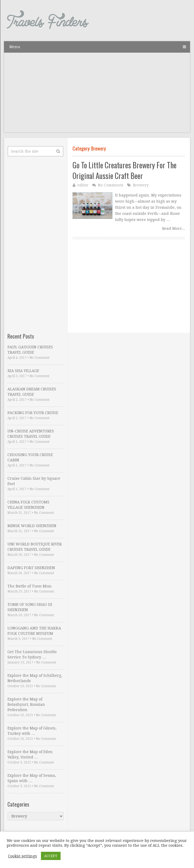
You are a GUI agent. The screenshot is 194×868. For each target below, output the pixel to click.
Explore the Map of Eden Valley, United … (30, 754)
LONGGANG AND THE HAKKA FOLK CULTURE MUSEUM (34, 631)
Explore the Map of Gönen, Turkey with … (32, 731)
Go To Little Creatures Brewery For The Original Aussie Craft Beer (125, 170)
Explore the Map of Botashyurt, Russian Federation (26, 704)
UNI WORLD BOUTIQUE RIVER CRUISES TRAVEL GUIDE (35, 547)
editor (83, 185)
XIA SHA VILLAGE (23, 371)
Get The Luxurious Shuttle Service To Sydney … (32, 654)
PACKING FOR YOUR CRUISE (33, 413)
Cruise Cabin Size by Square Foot (34, 481)
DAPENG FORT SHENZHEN (31, 568)
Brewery (141, 185)
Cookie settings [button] (22, 856)
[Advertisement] (97, 95)
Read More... (174, 228)
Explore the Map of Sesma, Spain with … (32, 778)
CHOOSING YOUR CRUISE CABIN (30, 457)
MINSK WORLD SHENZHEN (32, 526)
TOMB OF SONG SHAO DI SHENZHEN (30, 607)
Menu (15, 47)
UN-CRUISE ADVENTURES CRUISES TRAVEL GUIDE (31, 434)
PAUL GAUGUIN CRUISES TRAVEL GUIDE (30, 350)
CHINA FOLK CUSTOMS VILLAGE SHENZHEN (28, 505)
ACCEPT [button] (51, 856)
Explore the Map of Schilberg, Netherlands (35, 678)
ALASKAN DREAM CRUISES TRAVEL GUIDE (32, 392)
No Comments (111, 185)
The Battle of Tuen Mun (29, 586)
